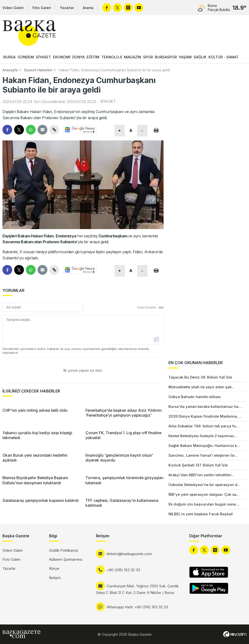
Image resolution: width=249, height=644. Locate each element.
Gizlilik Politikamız (64, 550)
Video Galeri (13, 8)
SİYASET (43, 57)
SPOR (148, 57)
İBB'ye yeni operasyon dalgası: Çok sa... (204, 494)
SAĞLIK (200, 57)
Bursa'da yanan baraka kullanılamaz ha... (205, 406)
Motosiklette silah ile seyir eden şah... (202, 387)
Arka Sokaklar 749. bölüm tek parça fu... (204, 426)
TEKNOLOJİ (112, 57)
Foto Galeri (42, 8)
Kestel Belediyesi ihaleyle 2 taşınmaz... (203, 436)
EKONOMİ (62, 57)
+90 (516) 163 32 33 (123, 570)
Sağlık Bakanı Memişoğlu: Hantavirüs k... (204, 446)
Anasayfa (10, 70)
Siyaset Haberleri (38, 70)
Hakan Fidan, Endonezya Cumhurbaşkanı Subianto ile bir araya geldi (114, 70)
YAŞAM (185, 57)
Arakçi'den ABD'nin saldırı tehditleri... (201, 475)
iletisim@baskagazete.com (129, 554)
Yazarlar (67, 8)
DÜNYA (78, 57)
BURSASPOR (166, 57)
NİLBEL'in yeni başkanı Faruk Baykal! (201, 514)
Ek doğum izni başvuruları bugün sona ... (204, 504)
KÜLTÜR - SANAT (223, 57)
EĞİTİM (93, 57)
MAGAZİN (133, 57)
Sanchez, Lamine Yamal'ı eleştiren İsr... (203, 455)
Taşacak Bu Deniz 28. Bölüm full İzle (200, 377)
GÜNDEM (26, 57)
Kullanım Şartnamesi (66, 559)
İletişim (55, 578)
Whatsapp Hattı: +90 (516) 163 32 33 (137, 607)
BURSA (10, 57)
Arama (88, 8)
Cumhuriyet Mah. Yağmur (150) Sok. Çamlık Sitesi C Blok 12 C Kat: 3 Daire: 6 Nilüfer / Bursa (137, 589)
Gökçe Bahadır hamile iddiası (195, 397)
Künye (54, 568)
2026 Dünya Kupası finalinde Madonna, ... (205, 416)
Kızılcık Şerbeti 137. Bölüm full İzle (198, 465)
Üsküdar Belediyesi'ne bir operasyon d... (204, 485)
